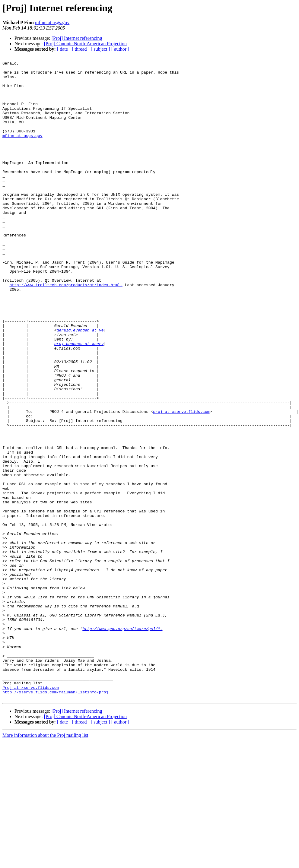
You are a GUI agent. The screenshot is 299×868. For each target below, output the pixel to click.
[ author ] (120, 49)
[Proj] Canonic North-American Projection (85, 44)
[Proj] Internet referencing (77, 38)
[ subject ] (100, 49)
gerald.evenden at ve (80, 384)
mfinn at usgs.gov (52, 22)
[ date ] (64, 49)
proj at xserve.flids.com (181, 482)
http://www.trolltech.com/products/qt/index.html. (66, 330)
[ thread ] (81, 49)
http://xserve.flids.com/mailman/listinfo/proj (55, 819)
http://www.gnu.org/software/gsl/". (122, 743)
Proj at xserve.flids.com (31, 813)
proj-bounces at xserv (79, 401)
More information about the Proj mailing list (45, 863)
